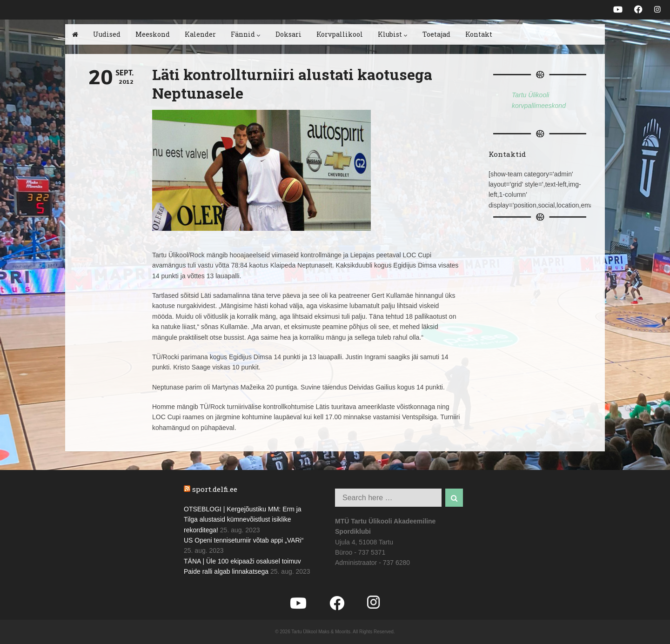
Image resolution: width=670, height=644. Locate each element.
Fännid (246, 34)
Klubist (393, 34)
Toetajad (436, 34)
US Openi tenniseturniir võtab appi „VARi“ (244, 540)
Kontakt (479, 34)
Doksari (288, 34)
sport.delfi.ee (215, 489)
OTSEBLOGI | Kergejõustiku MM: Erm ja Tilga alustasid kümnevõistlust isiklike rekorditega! (243, 520)
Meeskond (153, 34)
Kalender (200, 34)
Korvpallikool (340, 34)
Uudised (107, 34)
